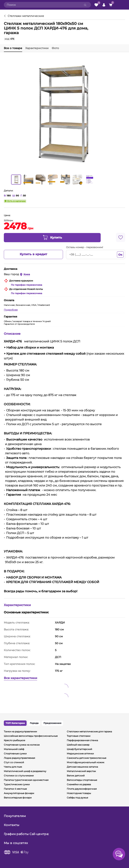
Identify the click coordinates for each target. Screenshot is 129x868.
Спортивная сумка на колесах (22, 745)
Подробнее (11, 310)
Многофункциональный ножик (86, 762)
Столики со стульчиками (19, 776)
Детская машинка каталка (82, 767)
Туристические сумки (17, 784)
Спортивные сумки (15, 754)
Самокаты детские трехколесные (87, 758)
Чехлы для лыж (13, 767)
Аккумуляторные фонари (19, 793)
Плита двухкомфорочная (82, 789)
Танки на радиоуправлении (20, 731)
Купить (52, 238)
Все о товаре (13, 48)
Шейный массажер (78, 745)
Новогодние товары (79, 793)
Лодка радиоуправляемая (19, 758)
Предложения (52, 723)
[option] (16, 180)
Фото (55, 48)
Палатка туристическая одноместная (26, 780)
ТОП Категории (15, 723)
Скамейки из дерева (79, 784)
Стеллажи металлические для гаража (89, 731)
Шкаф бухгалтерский (79, 749)
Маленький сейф (14, 749)
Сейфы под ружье (77, 798)
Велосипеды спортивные (82, 780)
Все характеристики (20, 678)
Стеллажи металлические (26, 16)
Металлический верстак (81, 771)
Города (34, 723)
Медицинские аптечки (80, 754)
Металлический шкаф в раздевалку (25, 771)
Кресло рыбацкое (14, 740)
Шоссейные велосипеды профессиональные (31, 736)
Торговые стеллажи (79, 736)
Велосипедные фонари (18, 798)
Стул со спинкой (14, 762)
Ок (120, 255)
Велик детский (76, 776)
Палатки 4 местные (15, 789)
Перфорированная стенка (82, 740)
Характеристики (37, 48)
